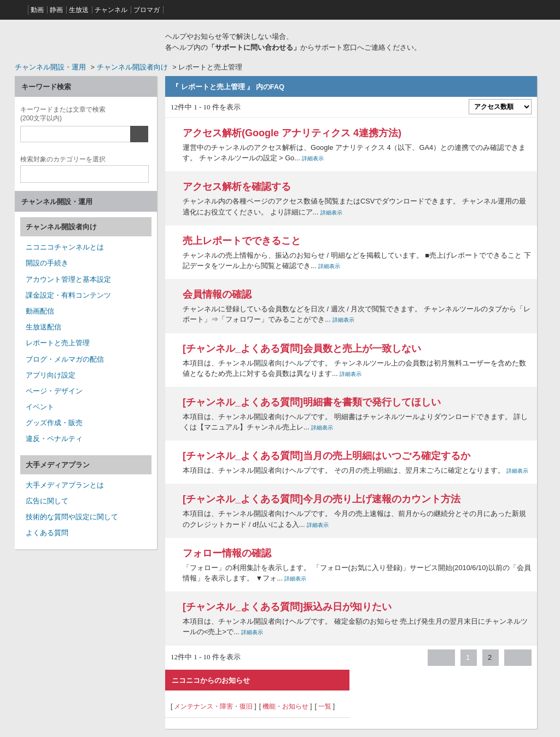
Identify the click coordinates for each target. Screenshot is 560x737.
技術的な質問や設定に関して (72, 517)
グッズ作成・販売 (54, 423)
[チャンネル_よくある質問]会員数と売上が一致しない (302, 349)
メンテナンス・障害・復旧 (213, 706)
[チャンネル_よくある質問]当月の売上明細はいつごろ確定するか (326, 456)
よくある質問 (47, 533)
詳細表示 (313, 158)
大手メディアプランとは (65, 485)
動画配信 (40, 311)
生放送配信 (43, 327)
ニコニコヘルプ (86, 40)
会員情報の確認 (217, 294)
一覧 (325, 706)
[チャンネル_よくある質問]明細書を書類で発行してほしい (312, 402)
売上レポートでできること (242, 241)
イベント (40, 407)
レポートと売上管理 (58, 343)
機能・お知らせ (285, 706)
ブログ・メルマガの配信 (65, 359)
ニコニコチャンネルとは (65, 247)
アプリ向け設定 (51, 375)
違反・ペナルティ (54, 439)
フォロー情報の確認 (227, 553)
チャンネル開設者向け (132, 67)
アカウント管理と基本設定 (68, 279)
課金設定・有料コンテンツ (68, 295)
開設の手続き (47, 263)
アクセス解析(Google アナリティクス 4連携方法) (292, 133)
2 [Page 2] (490, 657)
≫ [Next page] (518, 658)
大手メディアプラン (58, 465)
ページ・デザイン (54, 391)
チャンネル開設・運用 (50, 67)
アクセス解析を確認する (237, 187)
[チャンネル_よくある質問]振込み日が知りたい (287, 607)
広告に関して (47, 501)
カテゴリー (63, 158)
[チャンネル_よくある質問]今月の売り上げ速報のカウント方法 (322, 499)
